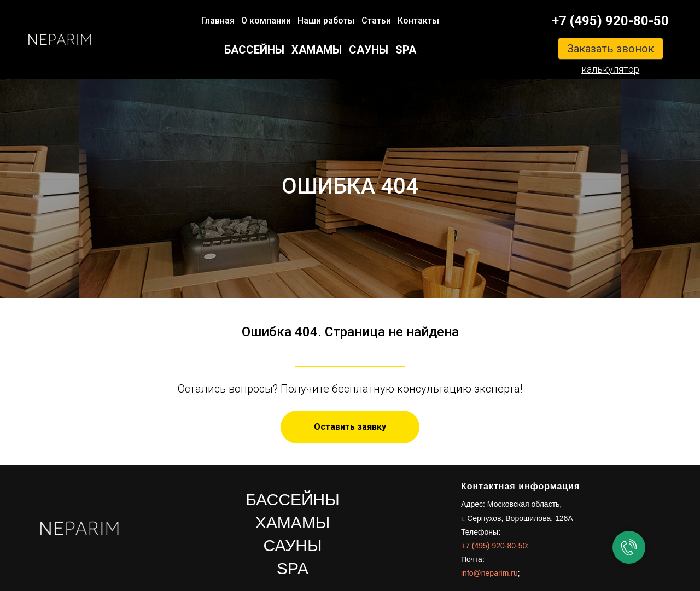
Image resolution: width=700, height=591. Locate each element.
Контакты (418, 21)
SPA (406, 50)
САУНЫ (369, 50)
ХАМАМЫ (317, 50)
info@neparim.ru (489, 573)
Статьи (376, 21)
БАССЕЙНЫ (254, 50)
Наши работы (326, 21)
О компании (266, 21)
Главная (218, 21)
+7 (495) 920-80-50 (610, 21)
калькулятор (610, 69)
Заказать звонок (611, 49)
